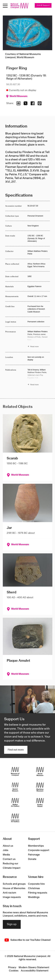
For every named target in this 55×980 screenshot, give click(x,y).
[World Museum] (40, 771)
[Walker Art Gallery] (15, 802)
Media (6, 855)
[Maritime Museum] (40, 787)
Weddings (34, 897)
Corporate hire (36, 884)
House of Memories (14, 888)
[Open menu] (5, 6)
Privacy (12, 967)
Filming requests (38, 893)
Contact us (9, 859)
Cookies (14, 971)
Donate (32, 859)
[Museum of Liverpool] (15, 771)
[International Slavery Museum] (15, 787)
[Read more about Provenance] (39, 339)
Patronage (34, 855)
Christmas (34, 888)
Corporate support (39, 850)
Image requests (12, 897)
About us (8, 846)
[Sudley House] (40, 802)
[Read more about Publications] (39, 378)
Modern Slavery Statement (34, 967)
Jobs (6, 850)
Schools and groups (14, 884)
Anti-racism (9, 893)
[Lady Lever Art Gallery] (15, 818)
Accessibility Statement (35, 971)
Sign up (12, 924)
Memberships (36, 846)
